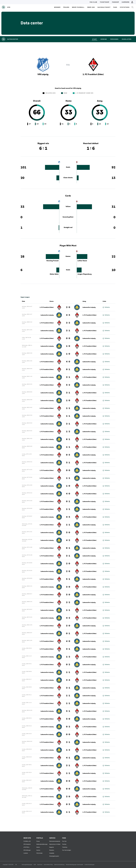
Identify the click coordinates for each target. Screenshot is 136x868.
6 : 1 (68, 439)
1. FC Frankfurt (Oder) (47, 307)
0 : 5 (68, 455)
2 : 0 (68, 307)
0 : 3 (68, 804)
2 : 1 (68, 331)
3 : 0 (68, 533)
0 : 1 (68, 369)
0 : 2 (68, 665)
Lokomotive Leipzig (89, 307)
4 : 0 (68, 362)
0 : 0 (68, 338)
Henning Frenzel (52, 261)
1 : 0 (68, 346)
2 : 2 (68, 323)
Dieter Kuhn (54, 274)
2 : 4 (68, 680)
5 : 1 (68, 579)
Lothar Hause (82, 261)
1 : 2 (68, 432)
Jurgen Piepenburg (84, 274)
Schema (106, 307)
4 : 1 (68, 758)
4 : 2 (68, 540)
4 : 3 (68, 315)
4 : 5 (68, 517)
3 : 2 (68, 385)
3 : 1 (68, 463)
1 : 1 (68, 408)
